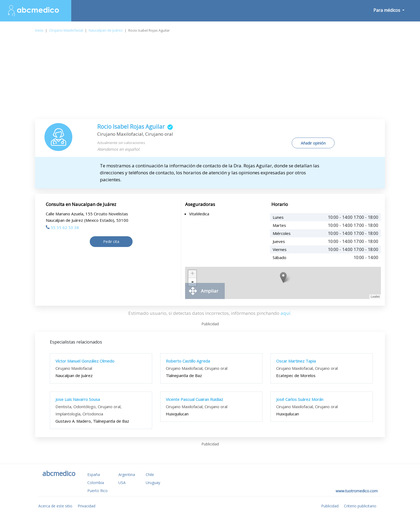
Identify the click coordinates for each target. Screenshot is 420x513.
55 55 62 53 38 (62, 227)
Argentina (127, 475)
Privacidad (87, 506)
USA (122, 483)
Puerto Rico (97, 491)
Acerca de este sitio (55, 506)
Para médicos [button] (387, 10)
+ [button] (192, 274)
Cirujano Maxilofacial (66, 30)
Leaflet (375, 297)
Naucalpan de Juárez (106, 30)
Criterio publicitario (360, 506)
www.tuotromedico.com (357, 491)
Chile (150, 475)
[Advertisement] (210, 79)
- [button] (192, 282)
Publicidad (330, 506)
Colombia (96, 483)
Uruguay (153, 483)
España (94, 475)
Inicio (39, 30)
